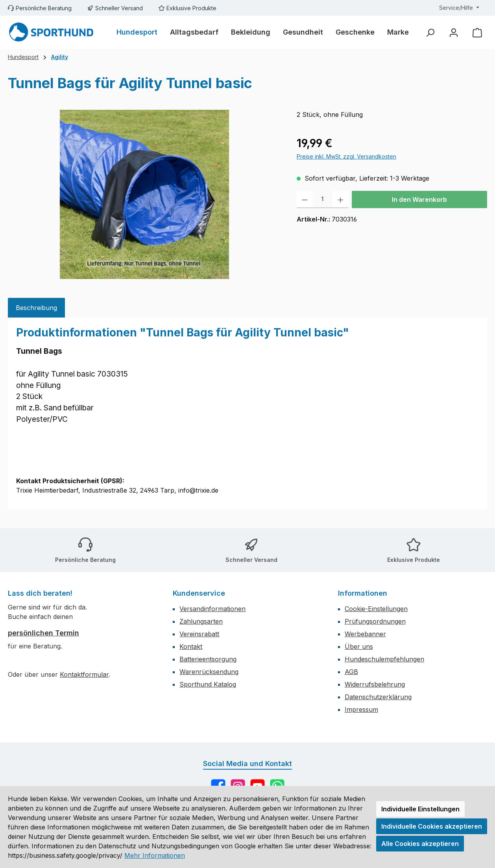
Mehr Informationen (155, 855)
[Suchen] (430, 32)
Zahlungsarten (201, 621)
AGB (351, 672)
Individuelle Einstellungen (420, 809)
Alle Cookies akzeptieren (420, 844)
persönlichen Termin (43, 633)
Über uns (359, 646)
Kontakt (191, 646)
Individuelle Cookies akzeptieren (432, 826)
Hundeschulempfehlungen (384, 659)
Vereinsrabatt (199, 634)
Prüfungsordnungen (375, 621)
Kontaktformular (84, 674)
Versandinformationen (212, 609)
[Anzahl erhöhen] (341, 199)
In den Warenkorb (419, 199)
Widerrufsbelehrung (375, 684)
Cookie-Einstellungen (376, 609)
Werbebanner (365, 634)
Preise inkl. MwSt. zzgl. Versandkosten (346, 156)
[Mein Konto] (454, 32)
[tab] (36, 308)
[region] (144, 194)
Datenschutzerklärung (378, 697)
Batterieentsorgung (208, 659)
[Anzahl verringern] (305, 199)
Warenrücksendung (209, 672)
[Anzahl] (322, 199)
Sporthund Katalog (208, 684)
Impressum (361, 709)
